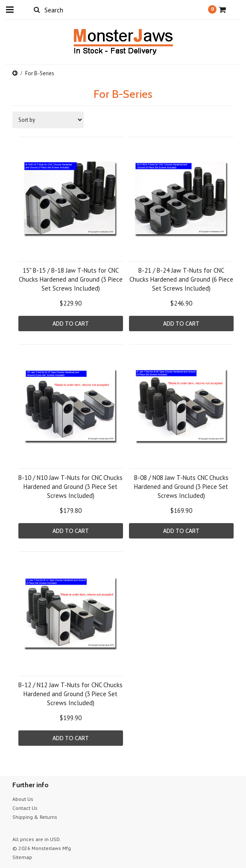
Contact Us (25, 808)
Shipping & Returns (35, 817)
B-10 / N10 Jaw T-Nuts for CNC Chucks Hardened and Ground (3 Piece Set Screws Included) (70, 487)
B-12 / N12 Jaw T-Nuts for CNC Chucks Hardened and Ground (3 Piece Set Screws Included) (70, 694)
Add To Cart (71, 324)
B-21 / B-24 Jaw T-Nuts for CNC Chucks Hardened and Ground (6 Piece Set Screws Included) (181, 279)
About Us (23, 799)
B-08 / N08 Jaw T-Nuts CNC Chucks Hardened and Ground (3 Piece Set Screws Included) (181, 487)
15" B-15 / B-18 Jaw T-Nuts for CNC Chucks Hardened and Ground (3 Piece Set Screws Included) (71, 279)
